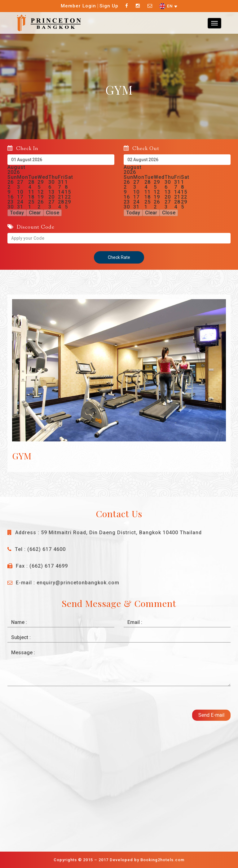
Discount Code (31, 227)
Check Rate (119, 257)
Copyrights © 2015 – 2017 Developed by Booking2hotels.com (119, 860)
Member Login (78, 6)
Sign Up (109, 6)
